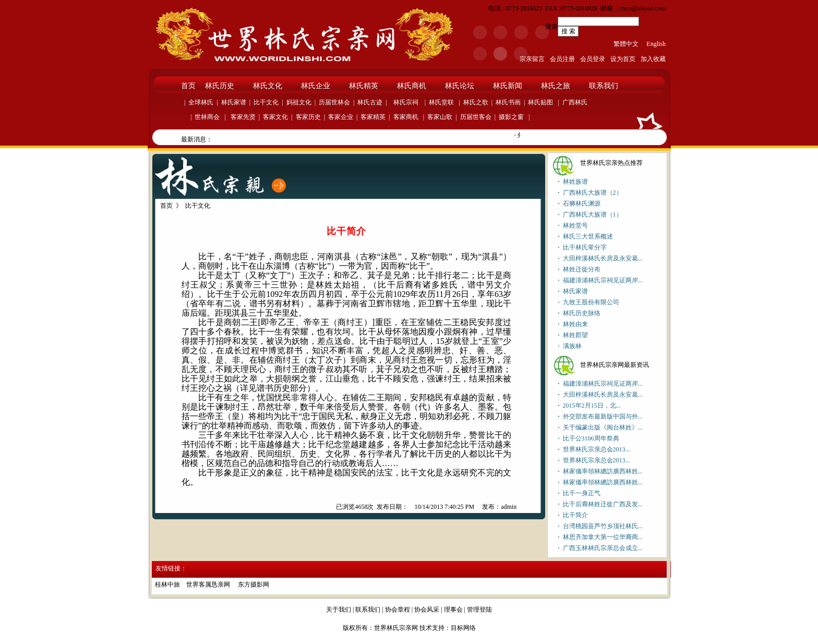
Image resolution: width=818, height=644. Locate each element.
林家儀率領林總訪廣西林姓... (603, 471)
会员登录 (593, 59)
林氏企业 (316, 86)
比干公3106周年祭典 (591, 438)
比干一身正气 (582, 493)
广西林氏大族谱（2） (593, 193)
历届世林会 (334, 102)
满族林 (572, 346)
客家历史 (308, 117)
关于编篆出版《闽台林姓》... (603, 427)
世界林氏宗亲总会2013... (597, 449)
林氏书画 (508, 102)
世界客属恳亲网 (209, 585)
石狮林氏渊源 (582, 204)
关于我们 (339, 610)
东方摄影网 (254, 585)
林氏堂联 (441, 102)
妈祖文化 (299, 102)
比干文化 (266, 102)
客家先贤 (242, 117)
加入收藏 (653, 59)
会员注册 (562, 59)
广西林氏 (575, 102)
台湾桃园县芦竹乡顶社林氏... (603, 526)
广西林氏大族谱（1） (593, 214)
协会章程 (398, 610)
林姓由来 (575, 324)
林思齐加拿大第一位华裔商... (603, 537)
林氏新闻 (508, 86)
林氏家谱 (234, 102)
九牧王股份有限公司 (591, 302)
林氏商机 (412, 86)
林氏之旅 (556, 86)
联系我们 (604, 86)
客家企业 (341, 117)
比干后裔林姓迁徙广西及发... (603, 504)
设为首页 (623, 59)
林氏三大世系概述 (588, 236)
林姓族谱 (575, 182)
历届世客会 (476, 117)
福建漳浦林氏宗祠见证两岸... (603, 280)
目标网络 (463, 628)
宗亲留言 (532, 59)
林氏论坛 (460, 86)
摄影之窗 (511, 117)
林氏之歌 (476, 102)
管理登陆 (479, 610)
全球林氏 (201, 102)
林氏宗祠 (406, 102)
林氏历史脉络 (582, 313)
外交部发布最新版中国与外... (603, 416)
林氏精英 (364, 86)
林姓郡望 (575, 335)
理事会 (453, 610)
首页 (188, 86)
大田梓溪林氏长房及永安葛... (603, 258)
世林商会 (207, 117)
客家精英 (373, 117)
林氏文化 (268, 86)
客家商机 (406, 117)
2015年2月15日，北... (592, 406)
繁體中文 (626, 44)
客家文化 (275, 117)
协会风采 (427, 610)
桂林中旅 (167, 585)
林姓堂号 (575, 225)
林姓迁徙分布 (582, 269)
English (656, 44)
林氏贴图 (540, 102)
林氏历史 (220, 86)
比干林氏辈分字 (585, 247)
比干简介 (575, 515)
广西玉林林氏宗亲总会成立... (603, 548)
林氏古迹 (370, 102)
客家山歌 (440, 117)
